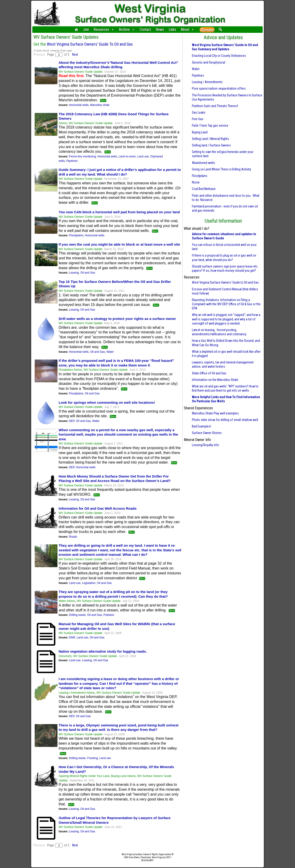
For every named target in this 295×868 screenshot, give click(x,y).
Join (86, 29)
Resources (104, 30)
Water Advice (67, 601)
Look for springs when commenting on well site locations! (107, 402)
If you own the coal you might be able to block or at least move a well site (119, 244)
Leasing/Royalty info (206, 445)
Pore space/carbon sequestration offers (219, 88)
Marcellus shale (100, 105)
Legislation (89, 583)
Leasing (74, 273)
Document (65, 656)
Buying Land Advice (123, 776)
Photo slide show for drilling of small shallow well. (225, 420)
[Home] (76, 30)
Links (172, 29)
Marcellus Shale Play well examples (215, 413)
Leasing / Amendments (207, 82)
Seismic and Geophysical (209, 62)
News (160, 29)
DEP (72, 421)
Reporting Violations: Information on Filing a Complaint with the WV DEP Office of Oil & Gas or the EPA (226, 304)
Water (110, 352)
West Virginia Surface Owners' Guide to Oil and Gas (225, 282)
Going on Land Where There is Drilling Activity (221, 169)
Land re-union (127, 156)
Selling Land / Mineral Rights (210, 139)
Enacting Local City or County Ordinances (219, 56)
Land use (143, 156)
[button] (220, 29)
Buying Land (200, 132)
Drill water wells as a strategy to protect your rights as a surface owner (117, 319)
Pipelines (72, 161)
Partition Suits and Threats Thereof (215, 106)
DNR (72, 637)
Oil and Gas (88, 273)
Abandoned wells (203, 163)
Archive (127, 30)
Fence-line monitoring (82, 156)
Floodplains (76, 235)
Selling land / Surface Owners (211, 145)
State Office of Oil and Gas (209, 373)
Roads (73, 537)
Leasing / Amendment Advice (77, 693)
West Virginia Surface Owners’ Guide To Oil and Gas (90, 44)
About (188, 30)
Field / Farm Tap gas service (210, 125)
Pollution (109, 615)
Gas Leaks (199, 112)
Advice (63, 123)
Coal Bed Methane (204, 189)
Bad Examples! (201, 426)
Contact (145, 29)
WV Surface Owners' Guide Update (80, 72)
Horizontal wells (79, 105)
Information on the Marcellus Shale (215, 380)
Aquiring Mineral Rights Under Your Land (84, 776)
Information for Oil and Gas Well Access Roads (98, 508)
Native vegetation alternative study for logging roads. (103, 651)
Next (75, 54)
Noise (196, 182)
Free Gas (198, 119)
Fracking (93, 758)
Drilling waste (77, 615)
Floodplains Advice (70, 370)
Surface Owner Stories (207, 433)
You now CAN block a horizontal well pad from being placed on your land (119, 212)
